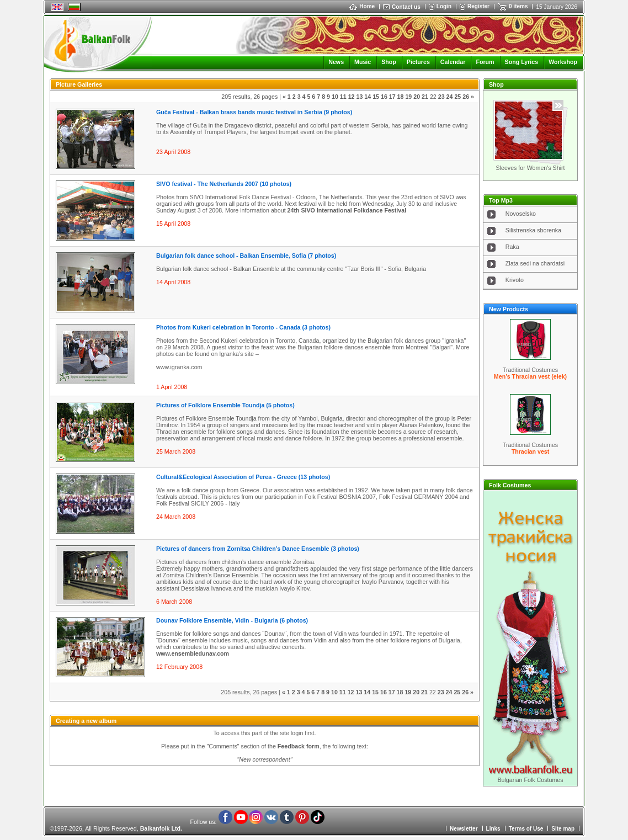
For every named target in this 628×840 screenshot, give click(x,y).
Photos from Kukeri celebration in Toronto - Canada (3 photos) (243, 327)
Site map (563, 829)
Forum (485, 62)
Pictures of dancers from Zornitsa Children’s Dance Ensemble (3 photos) (258, 549)
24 (450, 97)
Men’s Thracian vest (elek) (530, 376)
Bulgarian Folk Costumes (530, 780)
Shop (389, 62)
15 (376, 97)
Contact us (406, 7)
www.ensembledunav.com (193, 653)
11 (343, 97)
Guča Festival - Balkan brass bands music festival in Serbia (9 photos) (254, 112)
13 (359, 97)
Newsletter (464, 829)
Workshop (563, 62)
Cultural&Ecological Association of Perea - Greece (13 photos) (243, 477)
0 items (518, 6)
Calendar (453, 62)
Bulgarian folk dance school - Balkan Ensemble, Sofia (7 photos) (246, 256)
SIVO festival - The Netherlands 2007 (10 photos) (224, 184)
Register (478, 6)
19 (408, 97)
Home (362, 6)
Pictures (418, 62)
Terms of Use (526, 829)
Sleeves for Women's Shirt (530, 168)
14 (368, 97)
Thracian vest (531, 451)
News (336, 62)
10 (335, 97)
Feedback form (299, 746)
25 (457, 97)
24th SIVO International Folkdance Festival (347, 210)
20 (417, 97)
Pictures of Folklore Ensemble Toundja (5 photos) (225, 405)
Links (493, 829)
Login (444, 6)
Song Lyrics (522, 62)
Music (363, 62)
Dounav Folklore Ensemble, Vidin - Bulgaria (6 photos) (232, 620)
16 (384, 97)
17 (392, 97)
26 (466, 97)
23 (441, 97)
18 (401, 97)
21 (425, 97)
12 (352, 97)
